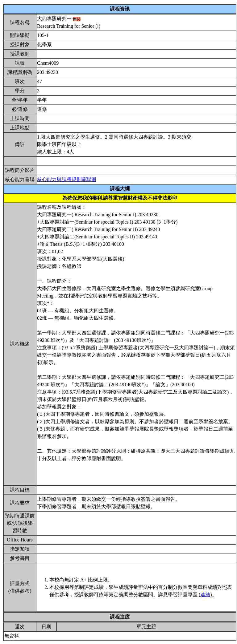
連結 (205, 595)
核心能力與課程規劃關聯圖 (67, 179)
